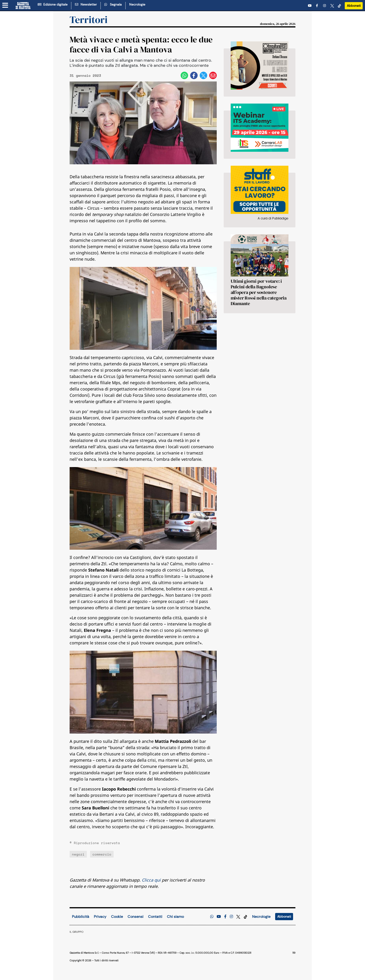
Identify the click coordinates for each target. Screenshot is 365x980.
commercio (102, 854)
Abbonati (354, 6)
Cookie (117, 917)
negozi (78, 854)
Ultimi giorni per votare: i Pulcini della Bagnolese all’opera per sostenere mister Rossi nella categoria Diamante (259, 292)
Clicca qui (151, 880)
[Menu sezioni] (5, 6)
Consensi (135, 917)
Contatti (155, 917)
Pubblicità (81, 917)
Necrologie (137, 4)
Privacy (100, 917)
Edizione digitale (53, 4)
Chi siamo (175, 917)
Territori (89, 20)
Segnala (113, 4)
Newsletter (86, 4)
